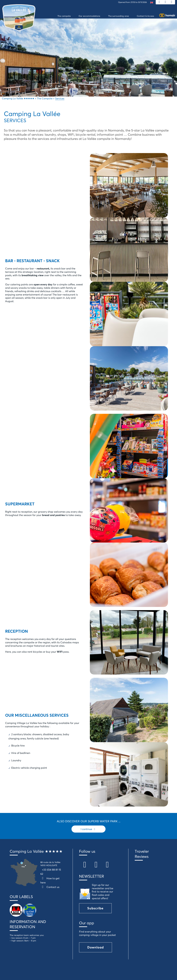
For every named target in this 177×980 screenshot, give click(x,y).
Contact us (50, 887)
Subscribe (95, 908)
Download (96, 947)
